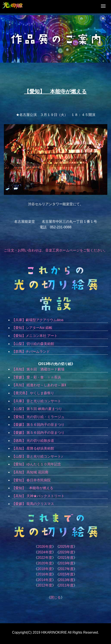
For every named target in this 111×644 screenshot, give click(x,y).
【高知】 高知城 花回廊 (30, 472)
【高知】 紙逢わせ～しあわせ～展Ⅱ (39, 385)
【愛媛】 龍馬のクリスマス (33, 504)
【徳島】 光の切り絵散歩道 (33, 441)
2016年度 (45, 574)
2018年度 (45, 569)
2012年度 (45, 585)
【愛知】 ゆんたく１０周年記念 (36, 464)
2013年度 (66, 580)
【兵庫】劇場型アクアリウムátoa (38, 320)
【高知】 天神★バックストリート (38, 496)
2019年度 (66, 563)
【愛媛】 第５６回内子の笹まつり (40, 425)
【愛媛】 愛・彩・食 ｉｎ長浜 (36, 377)
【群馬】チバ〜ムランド (31, 352)
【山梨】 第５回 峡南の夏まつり (37, 409)
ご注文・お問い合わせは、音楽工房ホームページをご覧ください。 (56, 250)
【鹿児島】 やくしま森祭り (35, 393)
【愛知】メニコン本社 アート (35, 336)
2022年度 (45, 558)
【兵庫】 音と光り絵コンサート (36, 401)
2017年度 (66, 569)
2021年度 (66, 558)
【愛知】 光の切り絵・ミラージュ (38, 417)
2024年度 (45, 552)
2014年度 (45, 580)
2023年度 (66, 552)
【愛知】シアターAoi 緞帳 (32, 328)
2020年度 (45, 563)
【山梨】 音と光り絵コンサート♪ (37, 456)
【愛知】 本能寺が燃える (33, 488)
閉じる (56, 597)
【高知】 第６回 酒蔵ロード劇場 (38, 369)
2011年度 (66, 585)
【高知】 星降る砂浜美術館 (33, 448)
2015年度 (66, 574)
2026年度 (45, 547)
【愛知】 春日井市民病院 (31, 480)
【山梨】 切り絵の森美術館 (33, 344)
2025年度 (66, 547)
